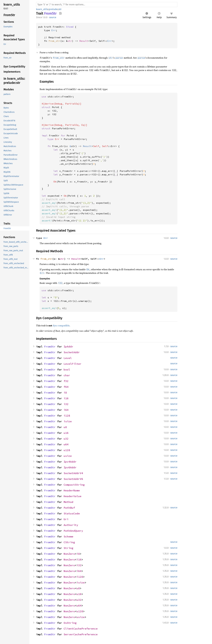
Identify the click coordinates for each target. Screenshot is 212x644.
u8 (65, 427)
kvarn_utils (42, 9)
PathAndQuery (73, 531)
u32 (66, 439)
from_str (54, 41)
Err (54, 30)
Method (68, 502)
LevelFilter (73, 364)
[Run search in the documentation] (107, 5)
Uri (66, 519)
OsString (70, 623)
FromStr (50, 347)
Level (68, 358)
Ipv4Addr (70, 462)
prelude (53, 9)
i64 (66, 410)
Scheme (68, 536)
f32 (66, 381)
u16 (66, 433)
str (60, 9)
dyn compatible (61, 325)
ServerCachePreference (81, 634)
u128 (67, 450)
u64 (66, 444)
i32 (66, 404)
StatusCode (72, 513)
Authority (71, 525)
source (53, 17)
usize (68, 456)
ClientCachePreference (81, 629)
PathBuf (69, 508)
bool (67, 370)
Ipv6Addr (70, 467)
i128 (67, 416)
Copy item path (60, 13)
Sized (70, 27)
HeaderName (72, 490)
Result (84, 41)
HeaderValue (73, 496)
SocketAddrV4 (73, 473)
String (68, 548)
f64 (66, 387)
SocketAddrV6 (73, 479)
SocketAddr (72, 352)
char (67, 375)
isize (68, 421)
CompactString (74, 485)
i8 (65, 393)
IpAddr (68, 347)
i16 (66, 398)
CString (69, 542)
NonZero (69, 554)
